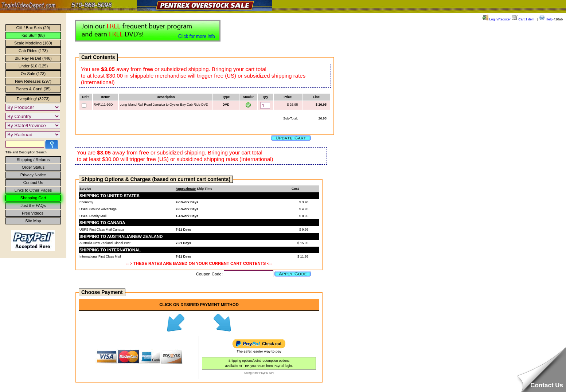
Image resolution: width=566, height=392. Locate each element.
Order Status (33, 167)
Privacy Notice (33, 175)
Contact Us (33, 183)
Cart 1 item (523, 19)
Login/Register (497, 19)
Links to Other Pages (33, 190)
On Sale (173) (33, 74)
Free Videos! (33, 213)
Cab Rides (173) (33, 51)
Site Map (33, 221)
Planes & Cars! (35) (33, 89)
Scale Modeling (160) (33, 43)
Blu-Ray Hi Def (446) (33, 58)
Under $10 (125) (33, 66)
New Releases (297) (33, 81)
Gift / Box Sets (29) (33, 28)
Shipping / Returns (33, 160)
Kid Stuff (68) (33, 35)
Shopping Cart (33, 198)
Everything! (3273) (33, 99)
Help (546, 19)
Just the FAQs (33, 205)
